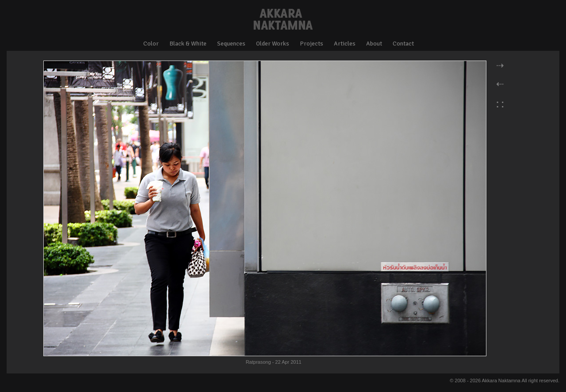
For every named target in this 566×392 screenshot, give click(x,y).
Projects (312, 44)
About (374, 44)
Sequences (231, 44)
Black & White (188, 44)
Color (151, 44)
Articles (345, 44)
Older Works (273, 44)
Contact (403, 44)
